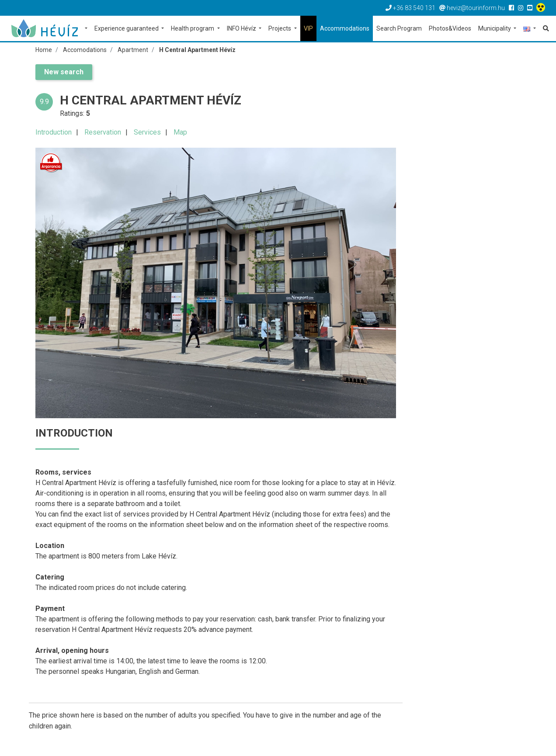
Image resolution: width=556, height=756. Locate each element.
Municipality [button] (495, 28)
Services (147, 132)
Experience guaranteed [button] (127, 28)
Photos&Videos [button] (450, 28)
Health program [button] (193, 28)
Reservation (103, 132)
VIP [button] (308, 28)
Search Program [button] (399, 28)
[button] (530, 29)
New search (64, 72)
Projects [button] (280, 28)
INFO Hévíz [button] (242, 28)
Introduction (54, 132)
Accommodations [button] (345, 28)
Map (180, 132)
